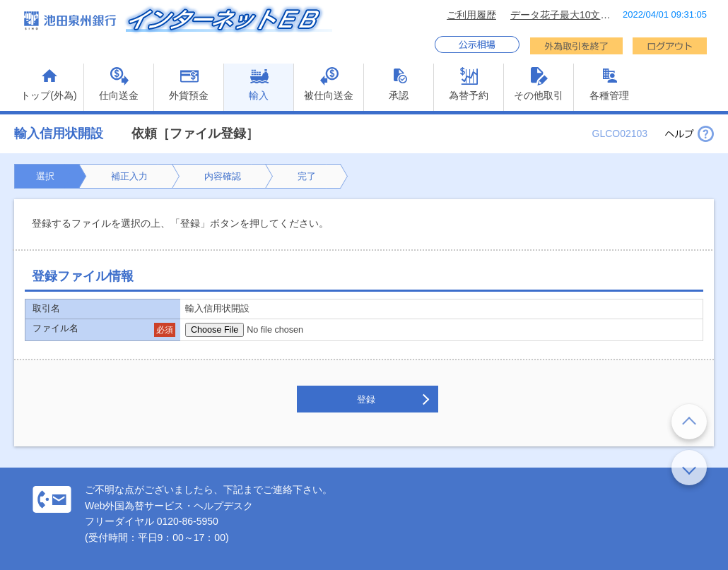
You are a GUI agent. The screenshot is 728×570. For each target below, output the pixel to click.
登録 (366, 399)
